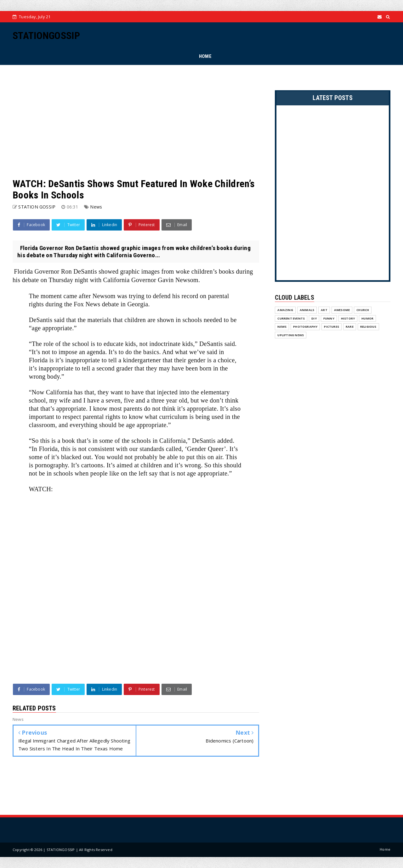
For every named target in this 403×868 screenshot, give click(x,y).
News (96, 207)
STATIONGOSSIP (46, 36)
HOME (205, 56)
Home (385, 849)
